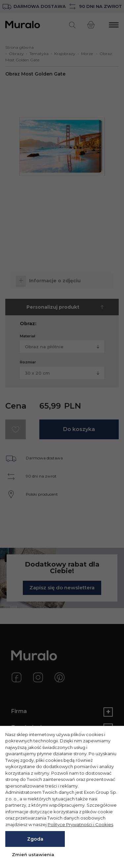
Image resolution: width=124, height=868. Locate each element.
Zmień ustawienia (33, 854)
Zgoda (35, 839)
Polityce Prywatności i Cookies (80, 824)
